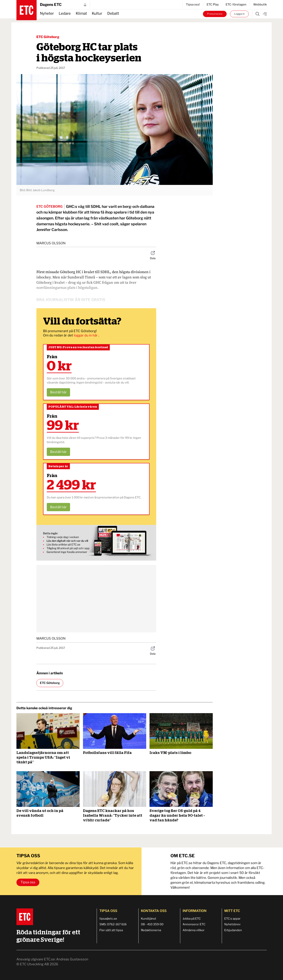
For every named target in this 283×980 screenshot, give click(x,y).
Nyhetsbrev (232, 924)
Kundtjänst (149, 919)
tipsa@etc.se (108, 919)
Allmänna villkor (194, 930)
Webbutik (260, 5)
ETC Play (213, 5)
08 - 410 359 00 (152, 924)
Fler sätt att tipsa (111, 930)
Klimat (81, 13)
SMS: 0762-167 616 (113, 924)
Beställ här (58, 392)
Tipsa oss (28, 882)
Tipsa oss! (193, 5)
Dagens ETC (63, 5)
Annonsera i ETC (194, 924)
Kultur (97, 13)
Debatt (113, 13)
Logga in (239, 14)
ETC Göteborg (48, 37)
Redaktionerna (151, 930)
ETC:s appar (232, 919)
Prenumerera (215, 14)
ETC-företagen (236, 5)
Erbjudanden (233, 930)
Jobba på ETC (192, 919)
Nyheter (47, 13)
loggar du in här (86, 335)
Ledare (65, 13)
